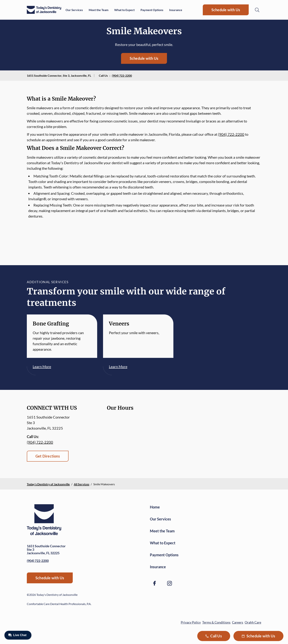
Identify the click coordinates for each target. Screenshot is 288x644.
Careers (238, 622)
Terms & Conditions (216, 622)
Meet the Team (99, 10)
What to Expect (124, 10)
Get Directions (48, 456)
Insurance (176, 10)
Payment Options (152, 10)
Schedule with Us (226, 10)
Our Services (74, 10)
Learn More (42, 367)
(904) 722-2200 (122, 75)
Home (155, 507)
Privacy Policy (191, 622)
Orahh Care (253, 622)
